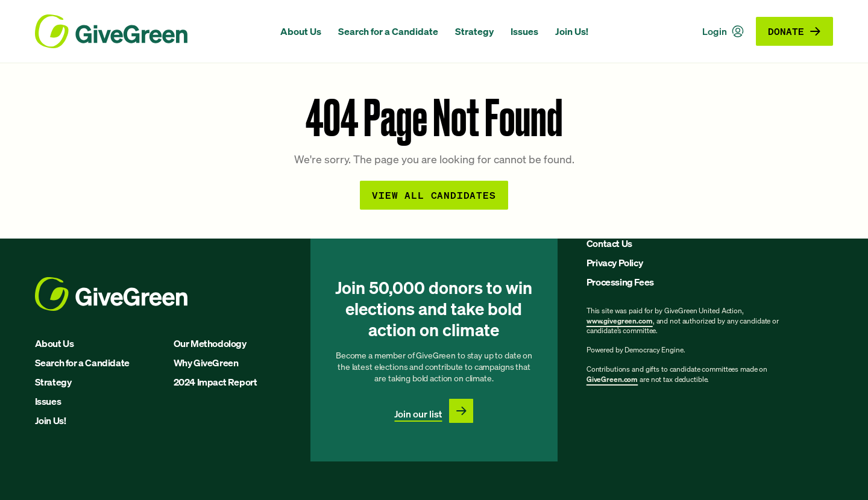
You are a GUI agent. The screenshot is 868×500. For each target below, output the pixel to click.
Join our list (418, 414)
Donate (794, 31)
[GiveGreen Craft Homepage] (152, 31)
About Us (301, 31)
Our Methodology (210, 343)
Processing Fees (620, 282)
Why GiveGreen (206, 363)
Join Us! (572, 31)
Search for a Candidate (388, 31)
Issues (524, 31)
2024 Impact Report (215, 382)
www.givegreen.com (620, 321)
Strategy (474, 31)
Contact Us (609, 243)
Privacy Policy (615, 263)
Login (723, 31)
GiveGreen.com (612, 379)
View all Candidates (434, 195)
